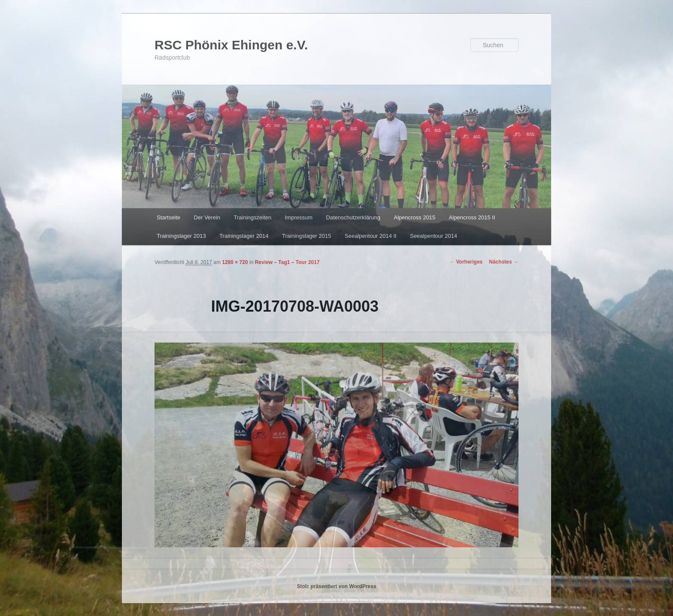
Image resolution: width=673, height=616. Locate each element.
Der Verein (207, 217)
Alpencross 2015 (414, 217)
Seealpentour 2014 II (371, 236)
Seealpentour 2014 (434, 236)
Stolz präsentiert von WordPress (336, 586)
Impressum (299, 217)
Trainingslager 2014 (244, 236)
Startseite (168, 217)
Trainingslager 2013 (181, 236)
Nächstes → (504, 262)
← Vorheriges (466, 262)
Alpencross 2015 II (472, 217)
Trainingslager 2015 (306, 236)
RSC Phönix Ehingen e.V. (231, 45)
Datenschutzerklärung (353, 217)
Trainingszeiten (253, 217)
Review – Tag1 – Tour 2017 (287, 262)
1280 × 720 (235, 262)
